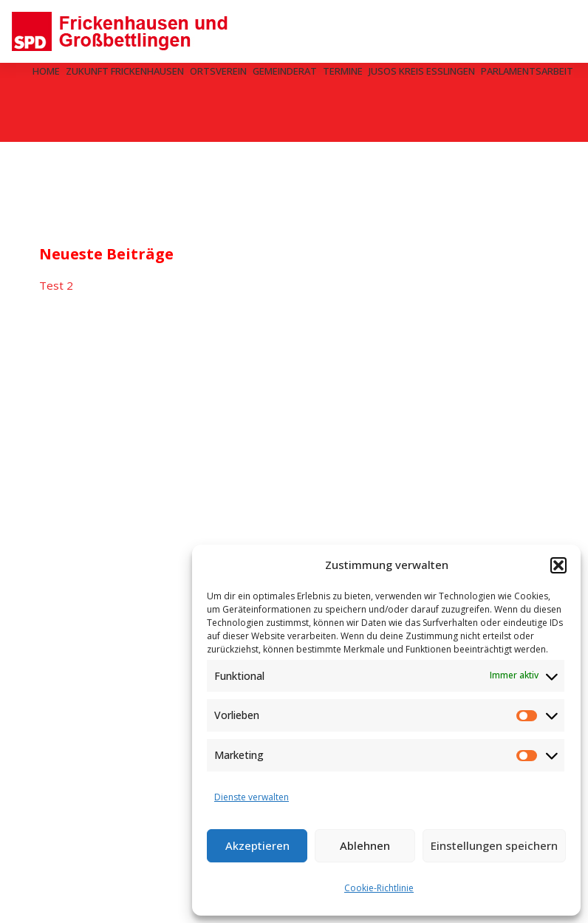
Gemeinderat (285, 71)
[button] (558, 565)
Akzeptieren (257, 845)
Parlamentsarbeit (527, 71)
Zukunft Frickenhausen (125, 71)
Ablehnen (365, 845)
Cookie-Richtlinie (379, 888)
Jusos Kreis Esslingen (422, 71)
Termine (343, 71)
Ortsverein (218, 71)
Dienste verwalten (252, 797)
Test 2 (56, 285)
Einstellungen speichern (494, 845)
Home (46, 71)
